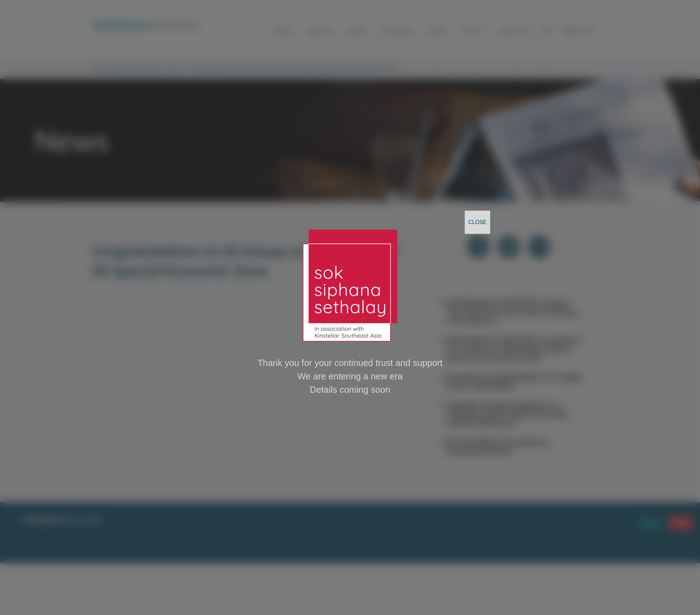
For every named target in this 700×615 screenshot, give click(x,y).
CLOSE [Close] (477, 222)
